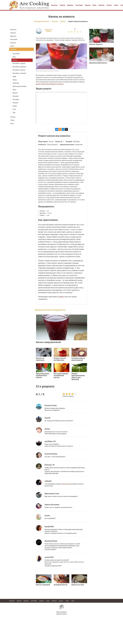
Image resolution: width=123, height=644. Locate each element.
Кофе (14, 77)
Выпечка (54, 5)
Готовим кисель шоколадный (78, 359)
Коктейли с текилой (19, 73)
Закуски (88, 5)
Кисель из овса (78, 585)
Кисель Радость (96, 44)
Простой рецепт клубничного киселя (43, 376)
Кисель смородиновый (48, 342)
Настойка (16, 99)
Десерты (70, 5)
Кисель (15, 60)
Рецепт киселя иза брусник (60, 359)
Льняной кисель (61, 585)
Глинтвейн (16, 54)
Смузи (15, 106)
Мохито (15, 93)
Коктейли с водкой (19, 63)
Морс (14, 90)
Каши (94, 5)
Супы (12, 123)
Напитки (101, 5)
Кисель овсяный (43, 585)
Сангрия (15, 103)
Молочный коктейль (20, 86)
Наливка (15, 96)
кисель (61, 297)
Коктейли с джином (19, 67)
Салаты (109, 5)
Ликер (15, 80)
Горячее (62, 5)
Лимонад (16, 83)
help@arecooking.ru (61, 614)
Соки (14, 109)
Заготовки (79, 5)
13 (75, 29)
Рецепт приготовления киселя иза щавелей (78, 376)
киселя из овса (66, 484)
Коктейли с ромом (19, 70)
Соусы (116, 5)
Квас (14, 57)
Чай (14, 113)
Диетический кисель (98, 63)
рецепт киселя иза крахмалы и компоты (50, 84)
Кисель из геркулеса (40, 359)
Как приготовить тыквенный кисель (61, 376)
